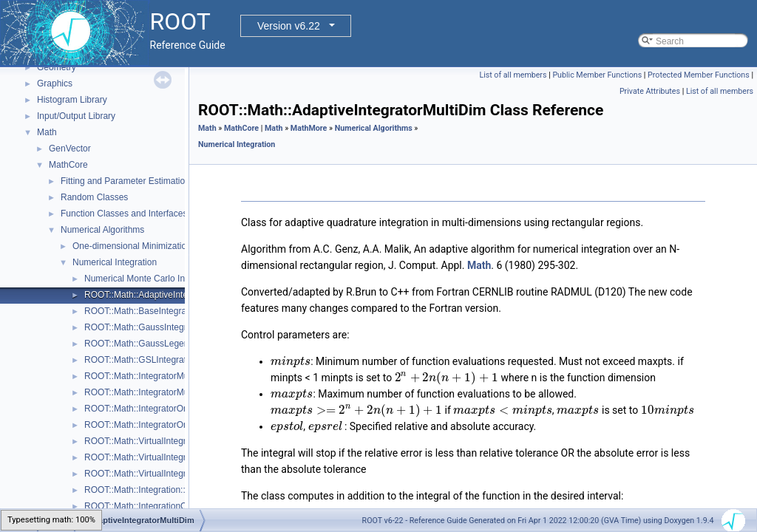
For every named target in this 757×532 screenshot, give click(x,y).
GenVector (70, 149)
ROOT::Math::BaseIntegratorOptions (156, 311)
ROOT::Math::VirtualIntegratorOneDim (159, 474)
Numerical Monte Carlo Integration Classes (169, 279)
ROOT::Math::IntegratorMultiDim (147, 376)
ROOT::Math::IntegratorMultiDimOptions (163, 392)
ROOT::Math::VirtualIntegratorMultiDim (160, 457)
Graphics (55, 83)
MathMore (309, 128)
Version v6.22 (289, 26)
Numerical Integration (115, 262)
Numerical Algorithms (102, 230)
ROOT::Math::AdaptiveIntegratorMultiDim (165, 295)
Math (47, 132)
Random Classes (94, 197)
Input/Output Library (76, 116)
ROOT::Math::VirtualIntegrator (143, 441)
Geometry (57, 67)
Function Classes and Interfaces (124, 214)
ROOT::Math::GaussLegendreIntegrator (162, 344)
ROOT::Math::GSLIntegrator (139, 360)
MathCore (68, 165)
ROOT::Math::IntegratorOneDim (147, 409)
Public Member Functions (597, 75)
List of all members (513, 75)
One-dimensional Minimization (132, 246)
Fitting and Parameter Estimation (125, 181)
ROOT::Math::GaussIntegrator (143, 327)
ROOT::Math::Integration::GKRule (150, 490)
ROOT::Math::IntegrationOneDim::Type (161, 506)
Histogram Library (72, 100)
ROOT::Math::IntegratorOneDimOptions (162, 425)
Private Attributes (650, 91)
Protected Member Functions (699, 75)
